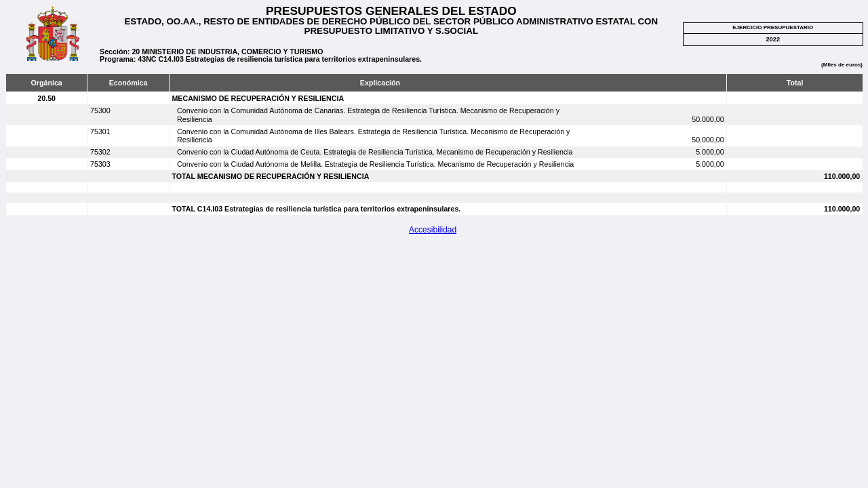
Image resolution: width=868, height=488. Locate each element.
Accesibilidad (433, 230)
